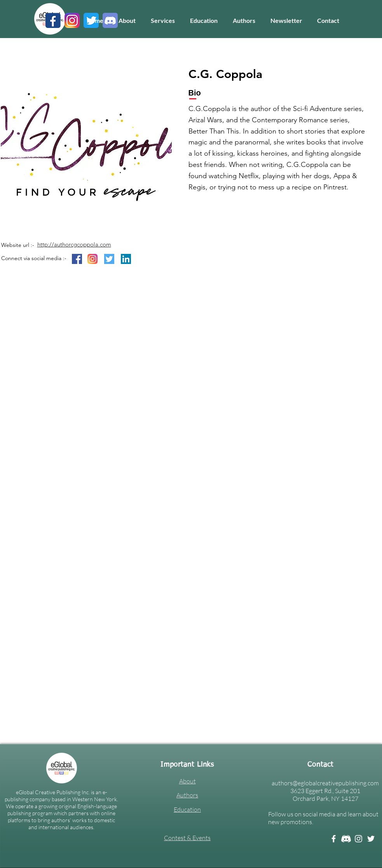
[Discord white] (346, 839)
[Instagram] (358, 839)
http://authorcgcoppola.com (74, 244)
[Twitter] (371, 839)
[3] (72, 20)
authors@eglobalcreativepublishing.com (325, 783)
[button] (163, 21)
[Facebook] (334, 839)
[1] (53, 20)
